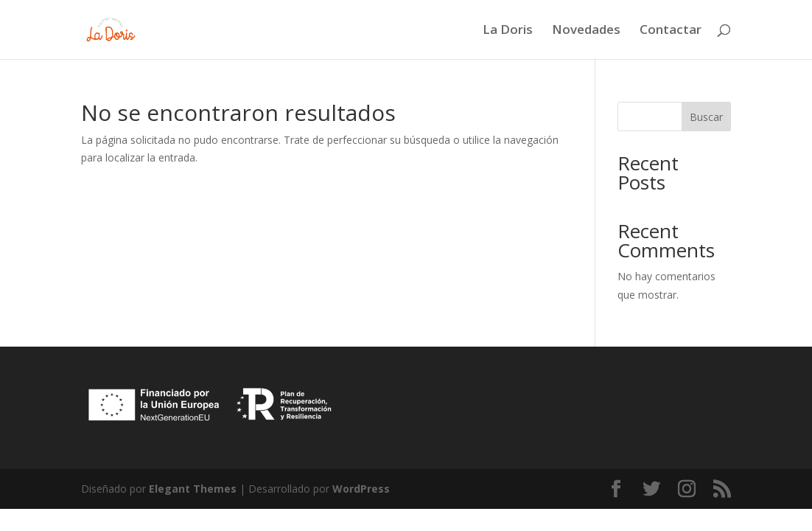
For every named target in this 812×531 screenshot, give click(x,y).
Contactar (671, 31)
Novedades (586, 31)
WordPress (361, 489)
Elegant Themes (193, 489)
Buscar (706, 117)
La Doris (508, 31)
